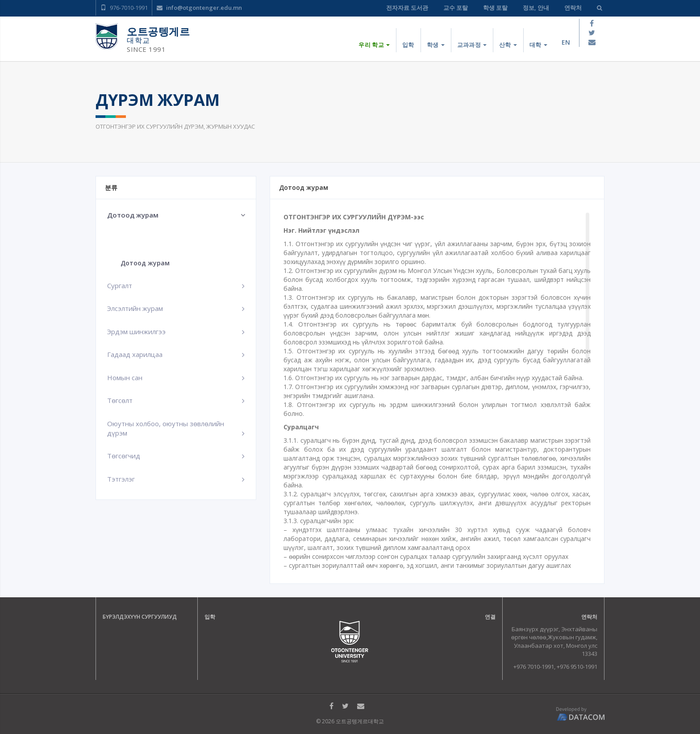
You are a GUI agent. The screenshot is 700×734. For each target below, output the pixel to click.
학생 (436, 45)
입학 (408, 45)
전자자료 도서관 (407, 8)
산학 (508, 45)
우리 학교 (374, 45)
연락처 (573, 8)
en (566, 42)
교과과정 (472, 45)
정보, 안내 (536, 8)
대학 (538, 45)
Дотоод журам (145, 263)
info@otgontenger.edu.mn (199, 8)
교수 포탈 (456, 8)
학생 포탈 (495, 8)
